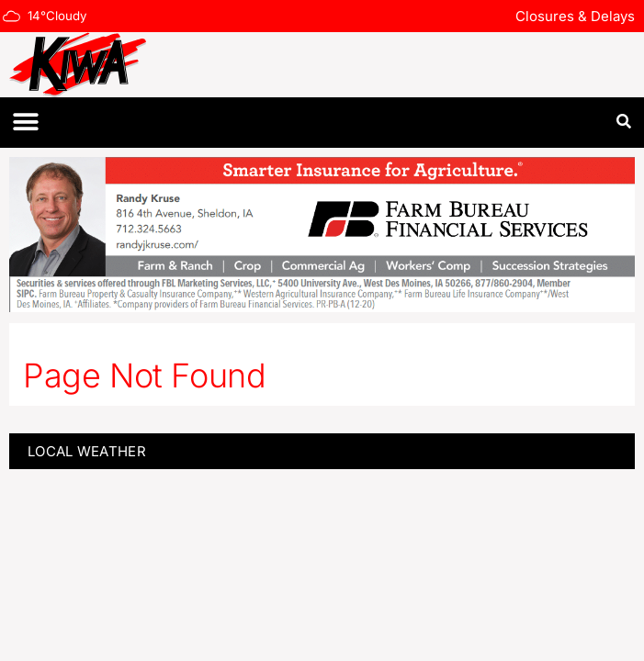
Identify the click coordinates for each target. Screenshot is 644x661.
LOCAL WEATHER (87, 451)
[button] (25, 123)
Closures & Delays (575, 16)
